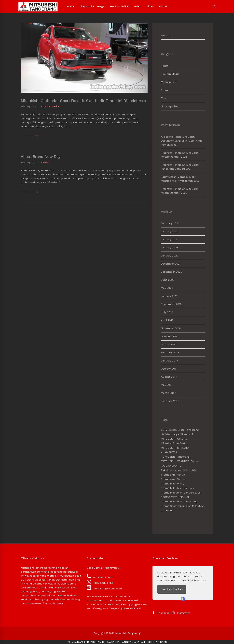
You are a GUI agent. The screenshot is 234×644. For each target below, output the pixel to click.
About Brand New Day (41, 157)
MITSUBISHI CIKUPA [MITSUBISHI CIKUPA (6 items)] (174, 439)
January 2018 (169, 361)
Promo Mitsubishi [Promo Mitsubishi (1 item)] (172, 484)
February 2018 (170, 352)
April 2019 (167, 320)
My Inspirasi (168, 82)
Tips (164, 98)
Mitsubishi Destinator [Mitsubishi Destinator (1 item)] (174, 443)
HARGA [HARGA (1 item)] (165, 434)
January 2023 (170, 247)
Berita (46, 162)
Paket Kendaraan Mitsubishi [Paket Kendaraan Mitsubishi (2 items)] (179, 470)
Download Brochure (200, 589)
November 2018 (171, 328)
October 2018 (169, 336)
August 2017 (169, 377)
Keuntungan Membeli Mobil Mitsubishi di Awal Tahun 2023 (180, 179)
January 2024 (170, 239)
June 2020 (168, 280)
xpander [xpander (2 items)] (168, 510)
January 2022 (170, 256)
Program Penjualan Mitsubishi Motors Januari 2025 (180, 155)
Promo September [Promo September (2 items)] (173, 506)
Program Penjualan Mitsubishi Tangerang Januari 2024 (180, 167)
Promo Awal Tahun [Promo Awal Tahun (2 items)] (173, 479)
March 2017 (168, 393)
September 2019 (171, 304)
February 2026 (170, 223)
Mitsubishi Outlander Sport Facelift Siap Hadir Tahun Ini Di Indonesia (83, 101)
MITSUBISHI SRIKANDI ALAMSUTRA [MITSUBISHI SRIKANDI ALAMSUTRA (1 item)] (175, 450)
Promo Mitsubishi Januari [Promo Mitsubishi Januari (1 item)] (177, 488)
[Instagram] (181, 613)
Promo (165, 90)
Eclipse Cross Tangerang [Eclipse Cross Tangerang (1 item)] (183, 430)
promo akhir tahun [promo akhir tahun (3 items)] (173, 475)
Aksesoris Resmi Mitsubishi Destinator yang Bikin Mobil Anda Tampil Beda (182, 141)
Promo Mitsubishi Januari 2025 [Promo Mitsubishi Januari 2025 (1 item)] (181, 493)
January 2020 (170, 296)
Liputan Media (51, 106)
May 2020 (167, 288)
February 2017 (170, 401)
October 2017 (169, 369)
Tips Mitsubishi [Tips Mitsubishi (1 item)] (195, 506)
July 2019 (167, 312)
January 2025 (170, 231)
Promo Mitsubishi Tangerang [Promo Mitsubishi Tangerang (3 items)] (179, 502)
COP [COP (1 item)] (164, 430)
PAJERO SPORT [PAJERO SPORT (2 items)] (171, 466)
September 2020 (172, 272)
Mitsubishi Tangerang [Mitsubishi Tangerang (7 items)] (176, 457)
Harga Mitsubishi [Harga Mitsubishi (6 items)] (182, 434)
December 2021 (171, 264)
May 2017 (167, 385)
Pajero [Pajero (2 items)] (195, 461)
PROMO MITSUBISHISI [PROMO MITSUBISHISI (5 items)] (175, 497)
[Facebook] (161, 613)
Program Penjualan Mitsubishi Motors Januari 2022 (180, 191)
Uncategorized (170, 106)
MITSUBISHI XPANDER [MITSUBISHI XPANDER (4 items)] (175, 461)
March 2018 (168, 344)
